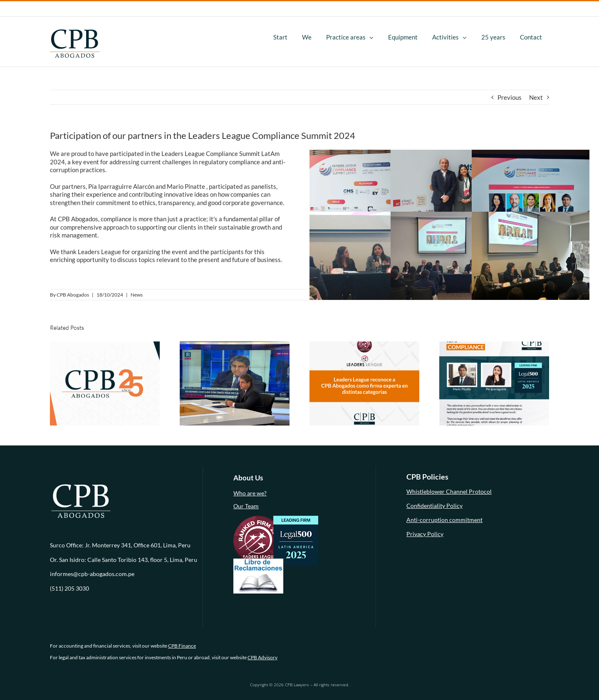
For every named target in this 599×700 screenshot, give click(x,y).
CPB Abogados (73, 295)
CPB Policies (427, 477)
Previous (510, 97)
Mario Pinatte (186, 186)
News (137, 295)
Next (536, 97)
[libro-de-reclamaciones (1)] (258, 561)
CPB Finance (182, 646)
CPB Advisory (262, 657)
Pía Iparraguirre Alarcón (121, 186)
